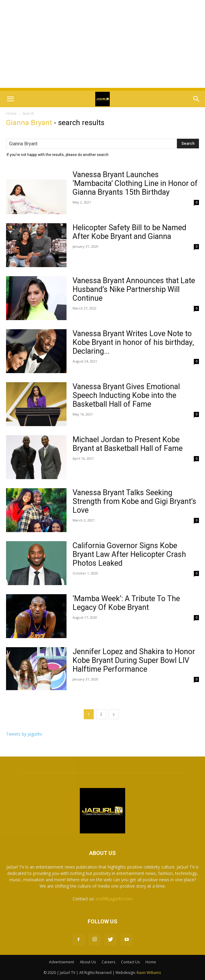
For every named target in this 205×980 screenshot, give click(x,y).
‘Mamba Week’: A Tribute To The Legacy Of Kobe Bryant (126, 603)
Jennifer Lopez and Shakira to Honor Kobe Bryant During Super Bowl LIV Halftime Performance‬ (134, 660)
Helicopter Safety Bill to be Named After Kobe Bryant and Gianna (129, 232)
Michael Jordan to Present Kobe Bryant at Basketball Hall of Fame (128, 444)
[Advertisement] (102, 45)
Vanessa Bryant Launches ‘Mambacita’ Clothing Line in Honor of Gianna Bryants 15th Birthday (135, 183)
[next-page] (114, 714)
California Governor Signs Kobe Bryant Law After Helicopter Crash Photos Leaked (129, 554)
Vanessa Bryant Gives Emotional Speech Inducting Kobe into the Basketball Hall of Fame (126, 395)
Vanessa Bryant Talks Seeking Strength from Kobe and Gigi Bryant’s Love (134, 501)
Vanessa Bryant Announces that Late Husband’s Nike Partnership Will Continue (134, 289)
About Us (88, 962)
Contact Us (130, 962)
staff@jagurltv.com (114, 899)
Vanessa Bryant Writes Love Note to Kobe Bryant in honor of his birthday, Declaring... (133, 342)
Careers (108, 962)
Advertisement (62, 962)
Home (11, 113)
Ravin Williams (149, 973)
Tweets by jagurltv (24, 734)
